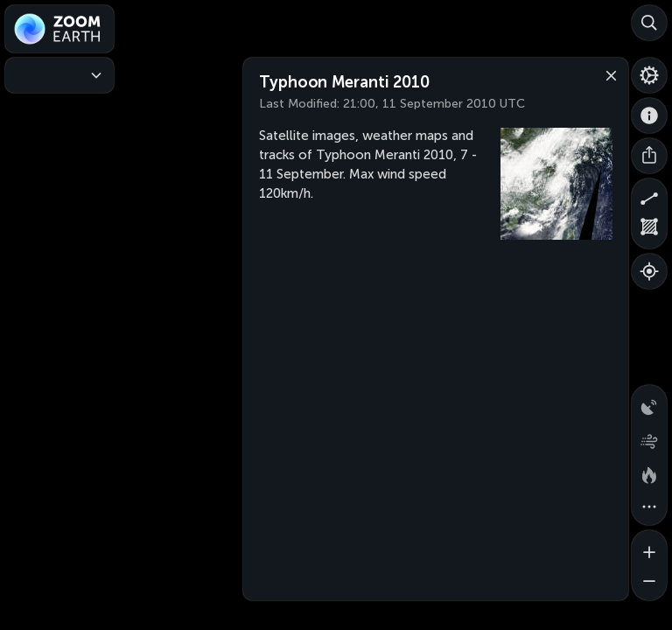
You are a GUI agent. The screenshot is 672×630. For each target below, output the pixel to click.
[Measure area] (649, 231)
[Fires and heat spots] (649, 472)
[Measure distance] (649, 196)
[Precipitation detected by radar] (649, 402)
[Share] (649, 156)
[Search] (649, 23)
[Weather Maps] (59, 75)
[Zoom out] (649, 583)
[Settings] (649, 75)
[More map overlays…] (649, 507)
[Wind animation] (649, 437)
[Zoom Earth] (59, 29)
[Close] (607, 74)
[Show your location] (649, 271)
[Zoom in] (649, 548)
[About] (649, 115)
